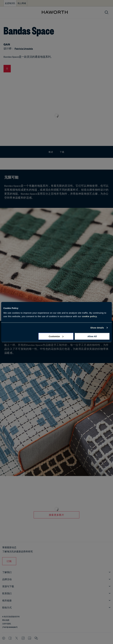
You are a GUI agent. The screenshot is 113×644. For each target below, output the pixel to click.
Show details (97, 328)
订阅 (9, 561)
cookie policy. (90, 316)
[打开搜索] (107, 12)
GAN (7, 44)
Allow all (92, 336)
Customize (56, 336)
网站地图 (6, 620)
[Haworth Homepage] (55, 12)
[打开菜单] (5, 12)
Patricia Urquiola (24, 48)
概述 (51, 152)
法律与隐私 (7, 623)
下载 (62, 152)
